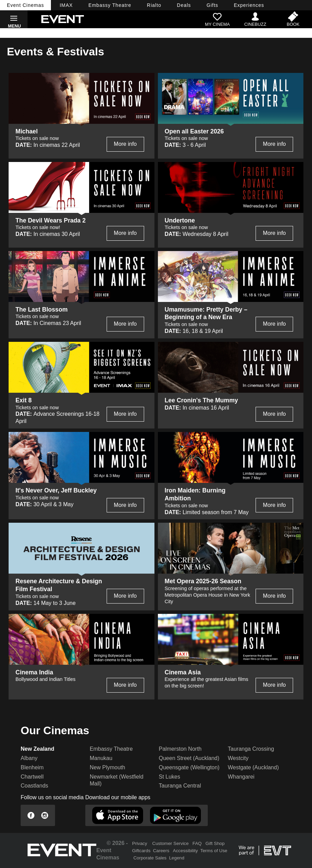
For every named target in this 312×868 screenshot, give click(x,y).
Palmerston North (180, 749)
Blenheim (32, 767)
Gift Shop (215, 843)
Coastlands (34, 786)
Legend (176, 858)
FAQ (197, 843)
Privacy (140, 843)
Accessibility (186, 851)
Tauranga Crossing (251, 749)
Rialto (154, 5)
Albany (29, 758)
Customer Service (171, 843)
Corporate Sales (150, 858)
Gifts (213, 5)
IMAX (66, 5)
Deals (184, 5)
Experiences (249, 5)
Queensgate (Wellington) (189, 767)
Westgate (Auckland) (253, 767)
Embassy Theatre (111, 749)
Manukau (101, 758)
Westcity (238, 758)
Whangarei (241, 777)
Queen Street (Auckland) (189, 758)
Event (25, 5)
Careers (161, 851)
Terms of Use (214, 851)
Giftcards (141, 851)
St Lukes (170, 777)
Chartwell (32, 777)
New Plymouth (107, 767)
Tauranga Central (180, 786)
